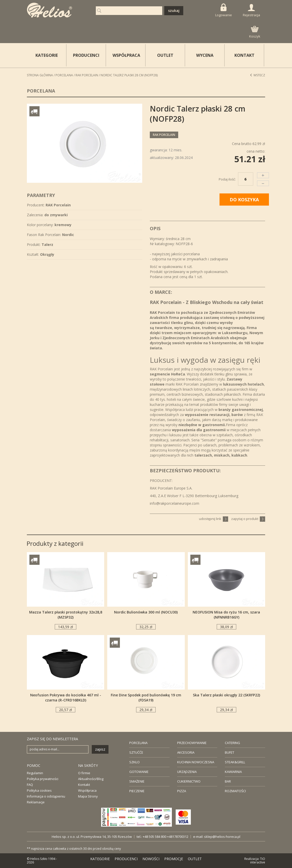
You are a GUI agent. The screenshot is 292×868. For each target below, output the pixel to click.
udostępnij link (214, 519)
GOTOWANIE (139, 772)
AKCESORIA (186, 752)
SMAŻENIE (137, 781)
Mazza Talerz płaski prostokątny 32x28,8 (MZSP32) (66, 615)
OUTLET (165, 55)
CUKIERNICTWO (189, 781)
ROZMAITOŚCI (235, 791)
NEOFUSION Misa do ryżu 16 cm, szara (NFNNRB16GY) (226, 615)
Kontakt (84, 785)
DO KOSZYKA (244, 200)
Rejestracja (251, 11)
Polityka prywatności (43, 779)
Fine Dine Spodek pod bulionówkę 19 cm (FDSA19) (146, 698)
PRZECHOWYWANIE (192, 743)
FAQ (30, 785)
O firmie (84, 773)
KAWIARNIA (233, 772)
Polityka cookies (39, 790)
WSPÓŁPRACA (126, 55)
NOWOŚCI (151, 859)
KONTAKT (244, 55)
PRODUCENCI (86, 55)
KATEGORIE (100, 859)
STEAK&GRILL (235, 762)
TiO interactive (258, 861)
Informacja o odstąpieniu (46, 796)
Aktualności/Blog (91, 779)
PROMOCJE (174, 859)
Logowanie (224, 10)
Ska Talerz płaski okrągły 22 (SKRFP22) (226, 695)
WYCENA (205, 55)
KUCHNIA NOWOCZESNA (196, 762)
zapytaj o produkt (248, 519)
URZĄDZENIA (187, 772)
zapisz (100, 749)
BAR (228, 781)
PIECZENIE (137, 791)
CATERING (232, 743)
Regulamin (35, 773)
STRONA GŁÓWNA (40, 75)
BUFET (230, 752)
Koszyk (255, 32)
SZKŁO (134, 762)
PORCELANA (138, 743)
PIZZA (182, 791)
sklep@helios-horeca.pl (222, 837)
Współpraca (87, 790)
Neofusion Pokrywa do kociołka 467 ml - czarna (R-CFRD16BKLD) (66, 698)
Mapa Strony (88, 796)
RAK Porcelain (87, 75)
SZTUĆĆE (136, 752)
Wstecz (257, 75)
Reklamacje (36, 802)
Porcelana (64, 75)
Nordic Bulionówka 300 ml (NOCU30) (146, 612)
